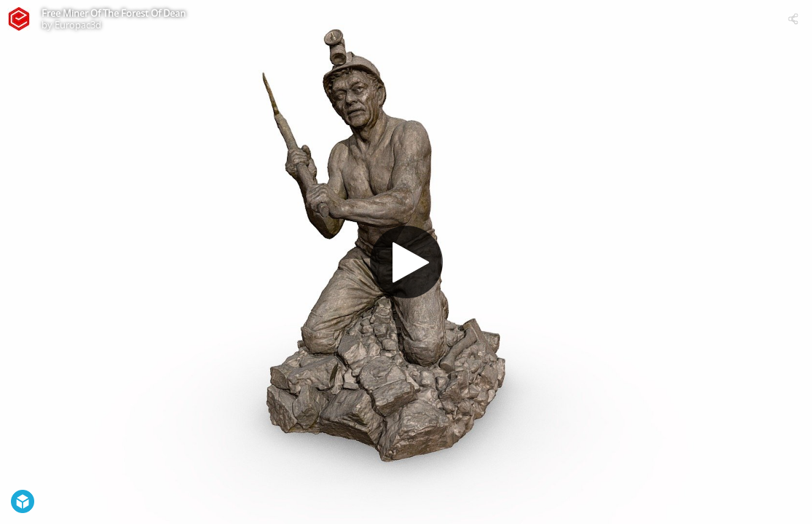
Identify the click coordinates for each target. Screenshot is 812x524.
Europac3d (78, 25)
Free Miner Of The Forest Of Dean (114, 13)
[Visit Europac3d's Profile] (19, 19)
